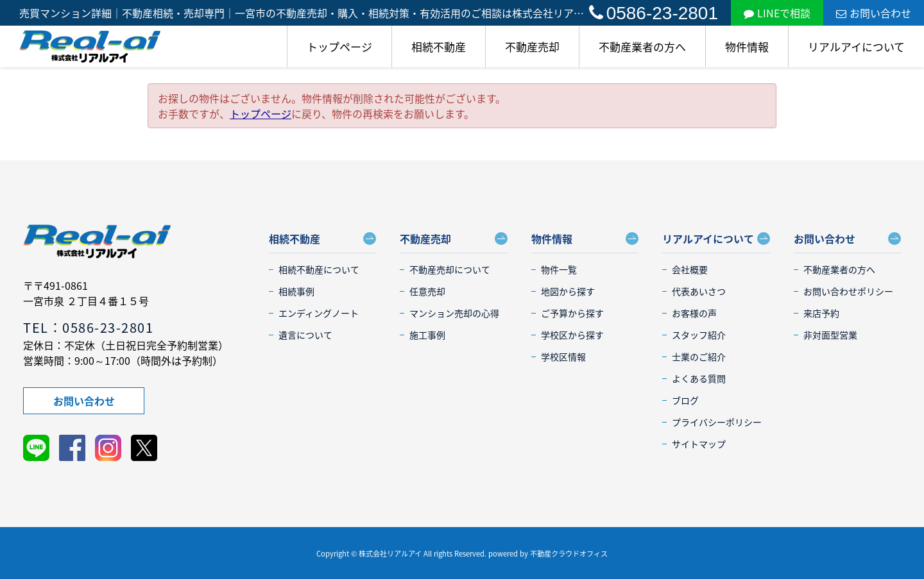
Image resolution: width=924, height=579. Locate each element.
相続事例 (296, 291)
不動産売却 (532, 46)
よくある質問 (699, 378)
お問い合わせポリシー (848, 291)
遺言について (305, 335)
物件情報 (747, 46)
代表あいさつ (699, 291)
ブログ (685, 400)
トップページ (339, 46)
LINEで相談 (777, 13)
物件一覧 (559, 269)
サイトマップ (699, 444)
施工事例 (427, 335)
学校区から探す (572, 335)
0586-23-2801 (654, 13)
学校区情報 (563, 357)
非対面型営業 (830, 335)
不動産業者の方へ (642, 46)
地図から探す (568, 291)
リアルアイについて (856, 46)
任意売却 (427, 291)
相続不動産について (319, 269)
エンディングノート (319, 313)
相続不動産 (439, 46)
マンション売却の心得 (454, 313)
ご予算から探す (572, 313)
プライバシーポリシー (717, 422)
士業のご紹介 (699, 357)
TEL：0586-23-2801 (88, 327)
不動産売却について (450, 269)
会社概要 (690, 269)
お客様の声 (694, 313)
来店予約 (821, 313)
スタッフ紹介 (699, 335)
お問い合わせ (874, 13)
